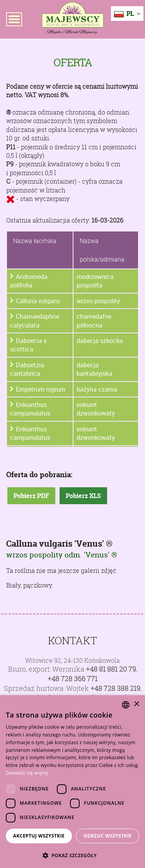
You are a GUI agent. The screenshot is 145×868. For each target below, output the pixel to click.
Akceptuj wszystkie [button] (39, 836)
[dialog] (72, 782)
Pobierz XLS (83, 496)
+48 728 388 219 (115, 688)
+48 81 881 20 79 (111, 669)
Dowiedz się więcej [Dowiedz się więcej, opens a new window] (27, 773)
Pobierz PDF (31, 496)
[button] (72, 855)
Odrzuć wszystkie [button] (107, 836)
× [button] (136, 704)
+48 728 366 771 (72, 679)
